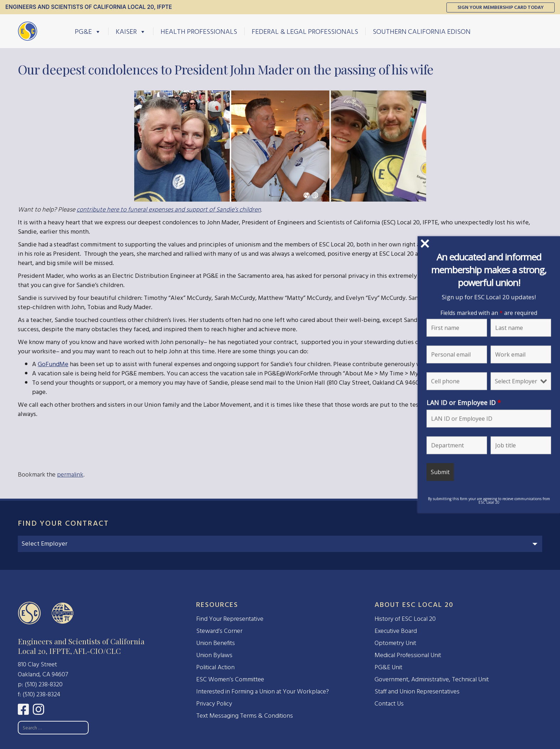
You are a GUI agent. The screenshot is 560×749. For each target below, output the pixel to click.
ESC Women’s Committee (230, 679)
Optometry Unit (395, 643)
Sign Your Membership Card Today (501, 7)
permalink (70, 475)
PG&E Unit (388, 667)
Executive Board (396, 631)
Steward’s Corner (219, 631)
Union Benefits (216, 643)
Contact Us (389, 704)
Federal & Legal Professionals (305, 31)
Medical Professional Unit (408, 655)
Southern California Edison (422, 31)
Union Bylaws (214, 655)
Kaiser (131, 31)
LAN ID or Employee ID (466, 402)
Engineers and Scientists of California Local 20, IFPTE (89, 7)
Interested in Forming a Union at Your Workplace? (263, 691)
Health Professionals (199, 31)
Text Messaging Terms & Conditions (245, 716)
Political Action (215, 667)
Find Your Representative (230, 619)
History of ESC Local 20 (405, 619)
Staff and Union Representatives (417, 691)
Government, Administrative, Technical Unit (432, 679)
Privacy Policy (214, 704)
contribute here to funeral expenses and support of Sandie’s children (169, 210)
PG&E (88, 31)
